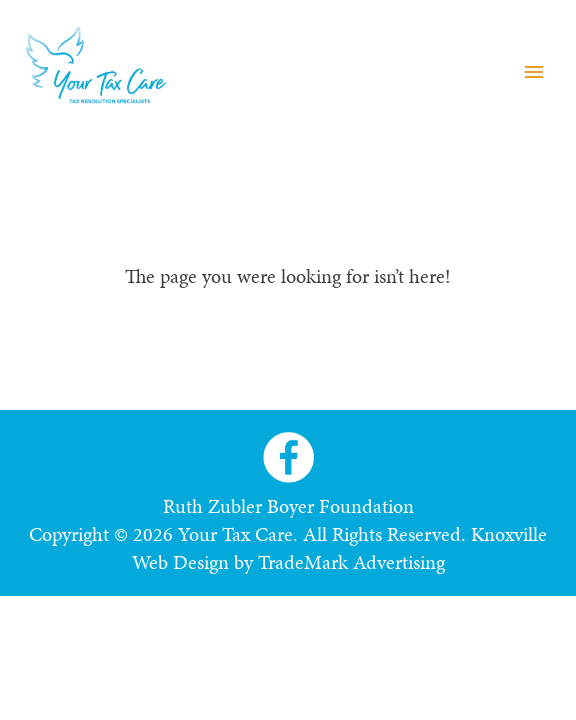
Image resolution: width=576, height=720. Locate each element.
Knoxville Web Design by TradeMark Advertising (340, 548)
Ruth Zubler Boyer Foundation (288, 506)
